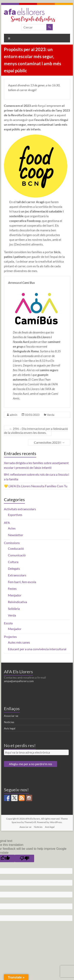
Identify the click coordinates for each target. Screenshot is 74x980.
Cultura (13, 562)
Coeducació (16, 548)
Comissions (12, 543)
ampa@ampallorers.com (19, 681)
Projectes (10, 637)
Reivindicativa (17, 602)
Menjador (15, 595)
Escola (8, 623)
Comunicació (17, 555)
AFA (7, 523)
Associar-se (11, 716)
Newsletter (15, 535)
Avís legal (10, 728)
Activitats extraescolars (20, 509)
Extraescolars (17, 575)
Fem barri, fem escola (22, 582)
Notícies (9, 722)
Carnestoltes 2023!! (49, 442)
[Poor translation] (24, 858)
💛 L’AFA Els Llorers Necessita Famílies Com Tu (36, 486)
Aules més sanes (19, 642)
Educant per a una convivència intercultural (37, 649)
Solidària (14, 609)
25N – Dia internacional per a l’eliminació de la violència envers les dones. (36, 431)
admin (14, 415)
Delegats (14, 568)
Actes (12, 528)
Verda (51, 415)
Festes (12, 588)
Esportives (15, 515)
